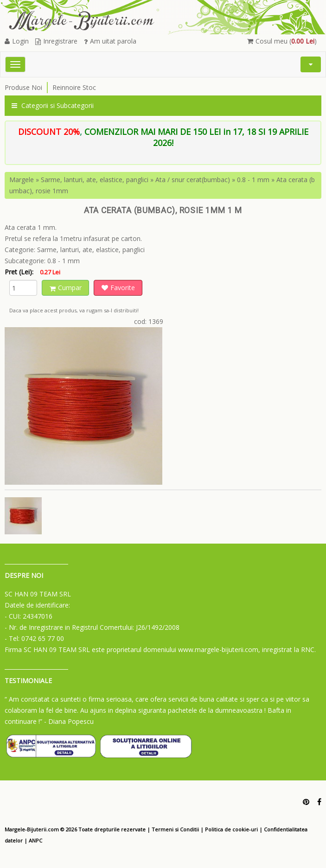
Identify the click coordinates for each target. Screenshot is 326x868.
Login (17, 41)
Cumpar (66, 288)
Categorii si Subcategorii (53, 105)
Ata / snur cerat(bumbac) (193, 180)
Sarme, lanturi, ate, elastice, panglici (95, 180)
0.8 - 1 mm (253, 180)
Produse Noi (23, 87)
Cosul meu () (282, 41)
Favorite (118, 288)
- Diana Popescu (69, 721)
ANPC (35, 840)
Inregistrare (56, 41)
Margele (22, 180)
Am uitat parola (110, 41)
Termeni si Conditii (175, 829)
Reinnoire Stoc (74, 87)
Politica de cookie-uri (231, 829)
